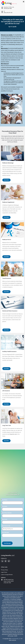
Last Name (5, 506)
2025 (10, 639)
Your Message (5, 532)
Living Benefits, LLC (8, 555)
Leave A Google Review (7, 575)
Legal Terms (4, 572)
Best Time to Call (6, 526)
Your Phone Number (7, 513)
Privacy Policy (4, 570)
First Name (5, 500)
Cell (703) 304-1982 (8, 8)
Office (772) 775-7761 (8, 13)
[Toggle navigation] (24, 2)
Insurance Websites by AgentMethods (12, 642)
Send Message (7, 543)
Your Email (5, 519)
